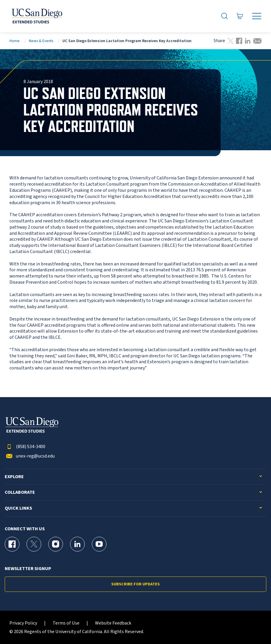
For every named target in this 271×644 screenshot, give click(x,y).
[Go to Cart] (240, 16)
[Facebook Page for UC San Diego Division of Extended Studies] (12, 544)
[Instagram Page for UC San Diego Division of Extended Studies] (56, 544)
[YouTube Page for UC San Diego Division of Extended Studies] (99, 544)
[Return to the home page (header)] (36, 16)
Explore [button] (14, 477)
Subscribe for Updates (135, 584)
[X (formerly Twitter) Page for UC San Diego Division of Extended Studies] (34, 544)
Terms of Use (66, 623)
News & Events (41, 41)
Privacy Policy (23, 623)
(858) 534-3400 (25, 447)
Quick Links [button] (18, 508)
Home (15, 41)
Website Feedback (113, 623)
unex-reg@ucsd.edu (30, 456)
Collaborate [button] (20, 492)
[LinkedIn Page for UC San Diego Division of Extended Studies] (77, 544)
